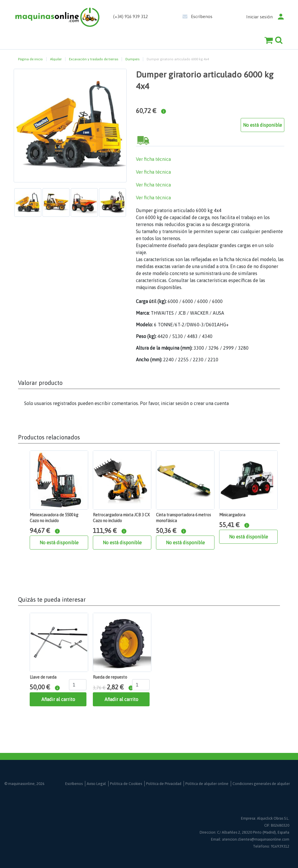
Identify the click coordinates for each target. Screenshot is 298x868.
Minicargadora (232, 515)
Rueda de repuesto (110, 677)
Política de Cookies (126, 784)
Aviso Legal (96, 784)
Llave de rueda (43, 677)
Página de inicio (30, 59)
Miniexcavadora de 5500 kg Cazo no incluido (54, 518)
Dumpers (132, 59)
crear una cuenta (211, 403)
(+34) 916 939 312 (131, 16)
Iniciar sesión (259, 17)
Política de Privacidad (164, 784)
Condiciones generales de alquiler (261, 784)
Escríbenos (202, 16)
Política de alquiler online (207, 784)
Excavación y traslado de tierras (94, 59)
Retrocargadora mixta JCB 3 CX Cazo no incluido (121, 518)
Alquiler (56, 59)
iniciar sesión (175, 403)
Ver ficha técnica (153, 159)
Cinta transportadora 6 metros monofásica (183, 518)
